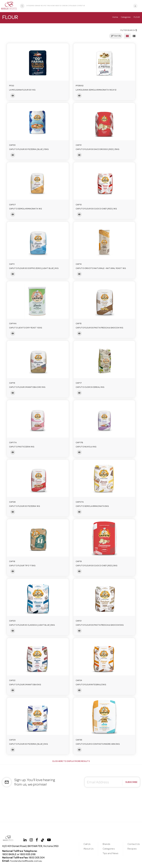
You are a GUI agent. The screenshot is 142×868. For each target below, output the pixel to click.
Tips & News (51, 6)
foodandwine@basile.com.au (27, 861)
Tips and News (110, 854)
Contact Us (81, 6)
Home (115, 17)
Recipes (43, 6)
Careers (65, 6)
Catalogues (72, 6)
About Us (58, 6)
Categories (30, 6)
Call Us (87, 844)
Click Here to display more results (71, 761)
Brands (37, 6)
